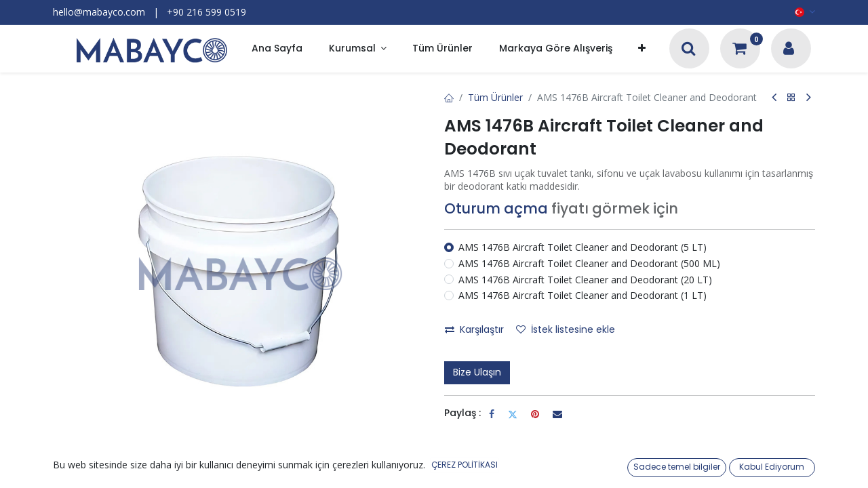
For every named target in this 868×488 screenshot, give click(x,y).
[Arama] (689, 50)
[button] (642, 49)
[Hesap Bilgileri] (789, 50)
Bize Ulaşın (477, 372)
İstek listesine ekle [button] (566, 329)
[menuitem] (277, 49)
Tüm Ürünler (495, 97)
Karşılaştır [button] (474, 329)
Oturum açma (496, 208)
